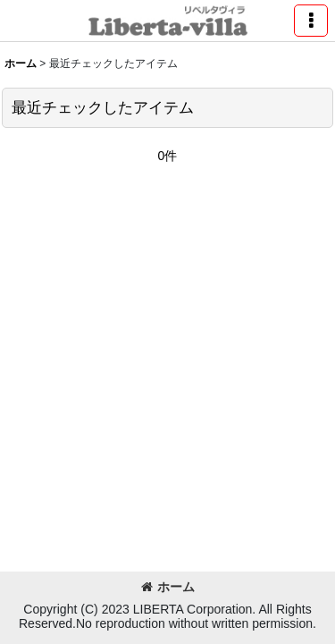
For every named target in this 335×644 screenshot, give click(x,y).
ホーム (168, 587)
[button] (311, 21)
